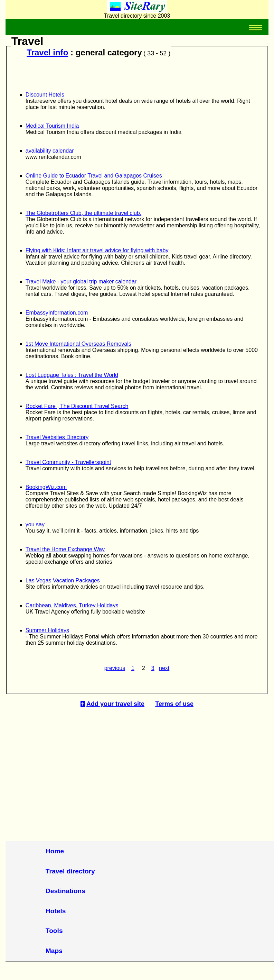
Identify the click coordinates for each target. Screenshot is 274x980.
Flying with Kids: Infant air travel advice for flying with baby (97, 250)
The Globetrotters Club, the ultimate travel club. (83, 213)
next (164, 668)
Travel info (47, 52)
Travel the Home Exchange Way (65, 549)
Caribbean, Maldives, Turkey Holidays (72, 605)
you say (35, 524)
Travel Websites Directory (57, 437)
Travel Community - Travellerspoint (68, 462)
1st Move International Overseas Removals (78, 344)
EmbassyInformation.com (57, 313)
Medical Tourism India (52, 126)
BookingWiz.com (46, 487)
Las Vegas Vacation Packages (63, 580)
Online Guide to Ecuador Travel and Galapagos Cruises (94, 176)
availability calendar (50, 151)
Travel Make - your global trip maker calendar (81, 282)
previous (115, 668)
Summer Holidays (47, 630)
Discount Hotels (45, 95)
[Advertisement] (137, 769)
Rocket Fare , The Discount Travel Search (77, 406)
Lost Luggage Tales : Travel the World (72, 375)
